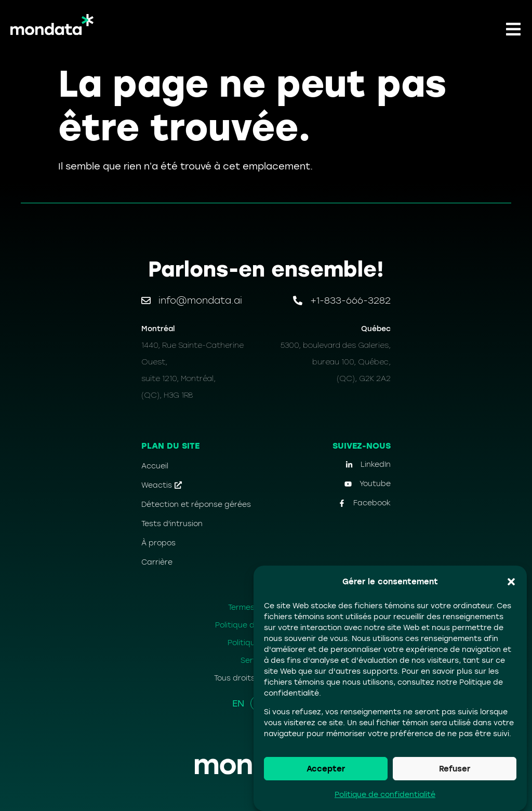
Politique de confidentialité (385, 795)
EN (238, 703)
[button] (511, 582)
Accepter (326, 769)
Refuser (455, 769)
